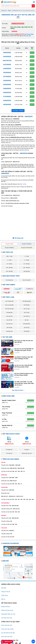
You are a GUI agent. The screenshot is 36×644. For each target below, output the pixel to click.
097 (16, 471)
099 (13, 524)
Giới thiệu (4, 588)
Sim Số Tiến (9, 320)
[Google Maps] (18, 571)
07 (21, 484)
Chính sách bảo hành (7, 637)
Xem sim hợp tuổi (27, 280)
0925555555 (7, 105)
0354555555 (7, 73)
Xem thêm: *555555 (18, 111)
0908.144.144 (13, 481)
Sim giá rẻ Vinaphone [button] (27, 244)
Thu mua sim (9, 453)
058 (16, 512)
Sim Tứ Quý (27, 312)
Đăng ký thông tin (6, 607)
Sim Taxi (27, 320)
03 (24, 471)
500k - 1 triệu (9, 256)
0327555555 (7, 65)
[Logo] (9, 2)
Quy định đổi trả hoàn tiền (8, 633)
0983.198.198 (21, 468)
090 (13, 484)
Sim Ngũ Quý (9, 312)
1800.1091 (12, 490)
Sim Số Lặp (27, 328)
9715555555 (7, 97)
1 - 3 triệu (27, 256)
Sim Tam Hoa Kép (9, 309)
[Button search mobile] (33, 6)
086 (22, 471)
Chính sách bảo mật (6, 625)
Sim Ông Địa (27, 305)
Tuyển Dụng (4, 595)
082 (22, 499)
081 (19, 499)
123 (11, 509)
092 (19, 512)
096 (13, 471)
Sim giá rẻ (27, 450)
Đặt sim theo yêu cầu (27, 453)
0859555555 (7, 93)
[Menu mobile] (34, 2)
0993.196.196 (15, 518)
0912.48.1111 (5, 496)
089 (19, 484)
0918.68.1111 (12, 496)
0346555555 (7, 69)
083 (24, 499)
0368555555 (7, 89)
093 (16, 484)
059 (16, 524)
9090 (16, 478)
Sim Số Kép (9, 328)
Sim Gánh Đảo (27, 324)
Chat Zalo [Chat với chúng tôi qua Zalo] (30, 34)
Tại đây (24, 184)
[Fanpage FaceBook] (18, 551)
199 (11, 521)
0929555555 (7, 101)
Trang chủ (4, 11)
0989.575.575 (20, 34)
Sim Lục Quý (27, 309)
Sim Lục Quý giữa (9, 305)
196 (10, 518)
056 (13, 512)
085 (30, 499)
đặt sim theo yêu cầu (25, 36)
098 (19, 471)
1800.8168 (18, 465)
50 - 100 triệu (27, 264)
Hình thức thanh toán (7, 618)
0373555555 (7, 77)
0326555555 (7, 81)
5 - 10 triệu (27, 260)
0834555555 (7, 85)
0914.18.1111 (20, 496)
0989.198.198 (13, 468)
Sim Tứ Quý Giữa (9, 301)
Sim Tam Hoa (9, 324)
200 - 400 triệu (27, 268)
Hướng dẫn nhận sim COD (8, 614)
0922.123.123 (16, 509)
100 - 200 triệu (9, 268)
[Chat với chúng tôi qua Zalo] (9, 441)
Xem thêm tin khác (18, 390)
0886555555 (7, 53)
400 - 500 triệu (9, 271)
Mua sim (32, 53)
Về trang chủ (18, 238)
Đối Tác (3, 599)
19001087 (12, 531)
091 (13, 499)
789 (10, 506)
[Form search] (18, 6)
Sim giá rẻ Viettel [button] (9, 244)
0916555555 (7, 57)
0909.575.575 (8, 162)
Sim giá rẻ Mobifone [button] (9, 248)
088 (33, 499)
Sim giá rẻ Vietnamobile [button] (27, 248)
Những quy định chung (7, 610)
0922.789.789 (15, 506)
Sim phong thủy (9, 280)
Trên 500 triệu (27, 271)
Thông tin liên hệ (6, 592)
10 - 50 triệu (9, 264)
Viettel (9, 11)
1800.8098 (12, 465)
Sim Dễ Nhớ (27, 331)
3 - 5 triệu (9, 260)
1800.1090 (12, 478)
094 (16, 499)
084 (27, 499)
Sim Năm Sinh (9, 331)
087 (13, 537)
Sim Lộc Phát (9, 316)
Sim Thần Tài (27, 316)
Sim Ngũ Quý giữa (27, 301)
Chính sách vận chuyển (7, 629)
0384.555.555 (7, 61)
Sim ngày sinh (9, 450)
